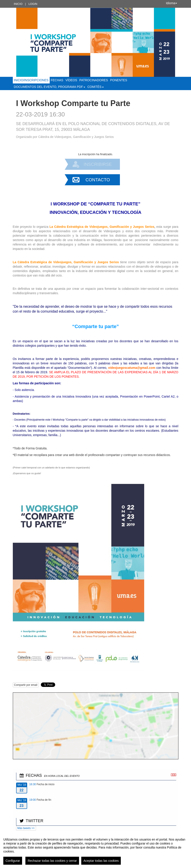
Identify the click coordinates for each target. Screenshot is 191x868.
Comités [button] (96, 87)
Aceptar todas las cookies (101, 861)
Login (33, 4)
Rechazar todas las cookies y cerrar (52, 861)
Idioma (171, 3)
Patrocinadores (94, 80)
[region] (95, 849)
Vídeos (71, 80)
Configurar (13, 861)
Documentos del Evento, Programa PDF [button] (50, 87)
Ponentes (119, 80)
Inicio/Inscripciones (31, 80)
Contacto (98, 180)
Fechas (57, 80)
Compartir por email (26, 685)
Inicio (18, 4)
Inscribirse (98, 164)
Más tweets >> (26, 828)
